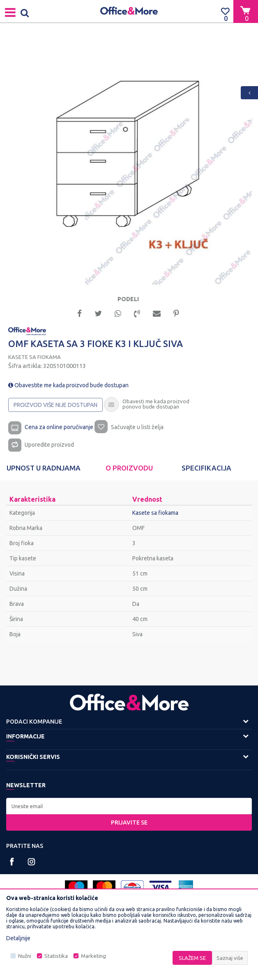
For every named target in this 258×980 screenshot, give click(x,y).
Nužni (25, 956)
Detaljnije (18, 938)
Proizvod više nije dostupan (55, 405)
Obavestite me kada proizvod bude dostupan (68, 385)
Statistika (56, 956)
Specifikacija (206, 468)
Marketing (93, 956)
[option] (129, 162)
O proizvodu (129, 468)
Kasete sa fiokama (35, 357)
